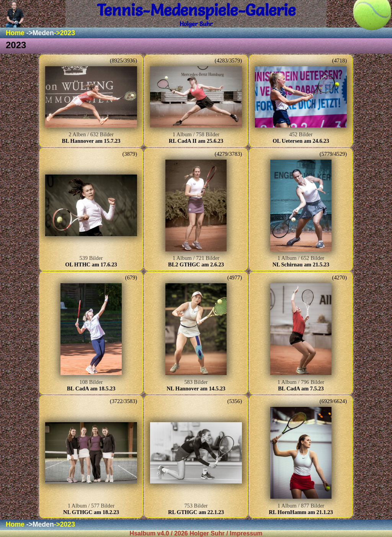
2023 (68, 33)
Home (15, 33)
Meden (43, 33)
